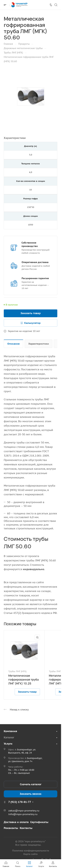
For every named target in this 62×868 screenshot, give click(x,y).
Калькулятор (32, 323)
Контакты (26, 828)
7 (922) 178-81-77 (20, 802)
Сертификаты (39, 822)
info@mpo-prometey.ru (23, 814)
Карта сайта (31, 854)
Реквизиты (11, 828)
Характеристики (39, 344)
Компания (10, 731)
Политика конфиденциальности (31, 851)
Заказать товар (31, 313)
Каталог (9, 737)
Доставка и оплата (16, 822)
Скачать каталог (31, 784)
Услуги (8, 744)
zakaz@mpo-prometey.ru (24, 811)
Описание (14, 344)
